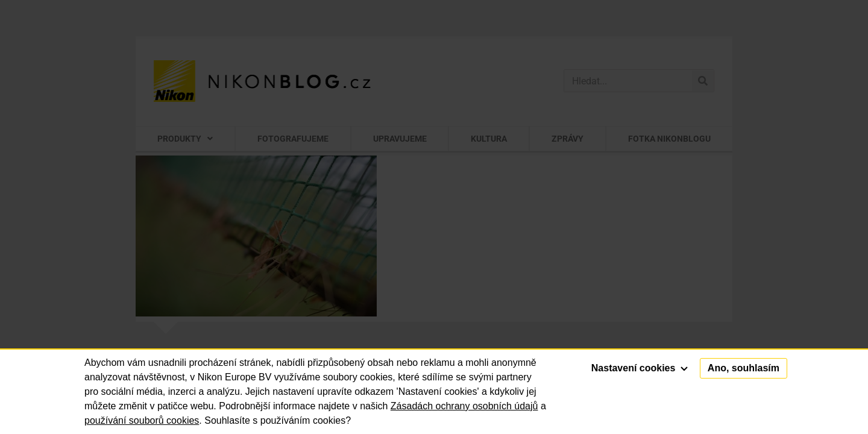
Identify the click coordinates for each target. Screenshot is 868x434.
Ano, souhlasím (744, 368)
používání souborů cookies (142, 420)
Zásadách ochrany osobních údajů (464, 406)
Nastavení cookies (640, 368)
